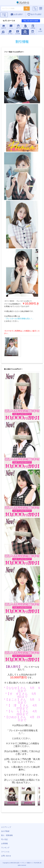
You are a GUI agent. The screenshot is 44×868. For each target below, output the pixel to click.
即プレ (3, 32)
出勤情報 (33, 27)
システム (11, 27)
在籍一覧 (18, 27)
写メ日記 (10, 32)
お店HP (40, 30)
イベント (33, 32)
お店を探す (17, 14)
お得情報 (4, 843)
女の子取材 (5, 831)
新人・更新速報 (7, 835)
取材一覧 (25, 27)
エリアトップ (6, 827)
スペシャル (5, 852)
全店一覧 (4, 15)
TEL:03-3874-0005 (31, 21)
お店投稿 (18, 32)
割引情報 (25, 32)
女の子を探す (34, 14)
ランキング (5, 848)
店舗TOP (4, 27)
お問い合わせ (6, 856)
